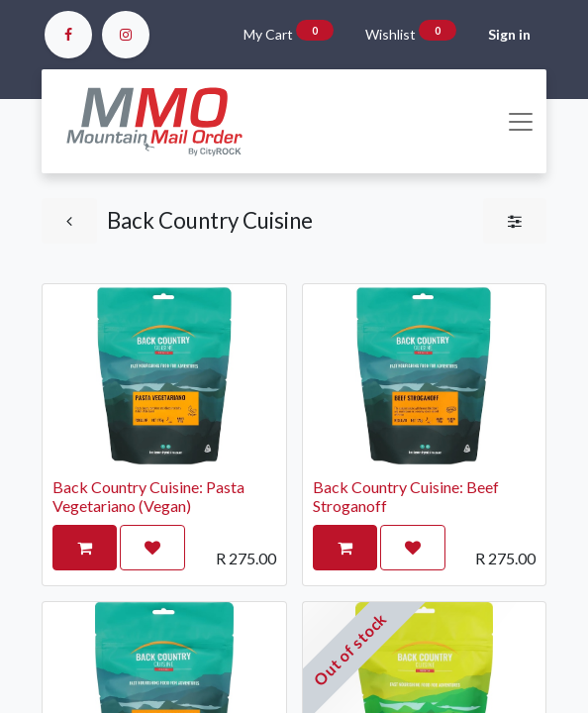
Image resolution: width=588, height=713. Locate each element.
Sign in (509, 34)
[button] (85, 548)
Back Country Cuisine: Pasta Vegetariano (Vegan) (148, 496)
